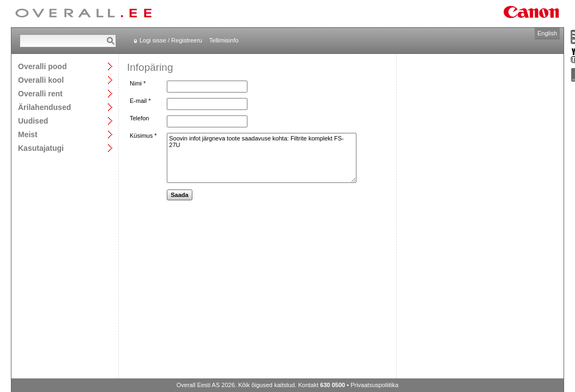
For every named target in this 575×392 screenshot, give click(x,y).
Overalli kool (41, 80)
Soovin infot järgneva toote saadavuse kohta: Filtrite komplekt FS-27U (262, 158)
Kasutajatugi (41, 148)
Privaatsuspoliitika (374, 385)
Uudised (33, 121)
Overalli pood (42, 66)
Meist (28, 134)
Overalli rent (40, 93)
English (547, 33)
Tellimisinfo (224, 40)
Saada (179, 195)
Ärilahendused (44, 107)
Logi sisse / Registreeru (171, 40)
